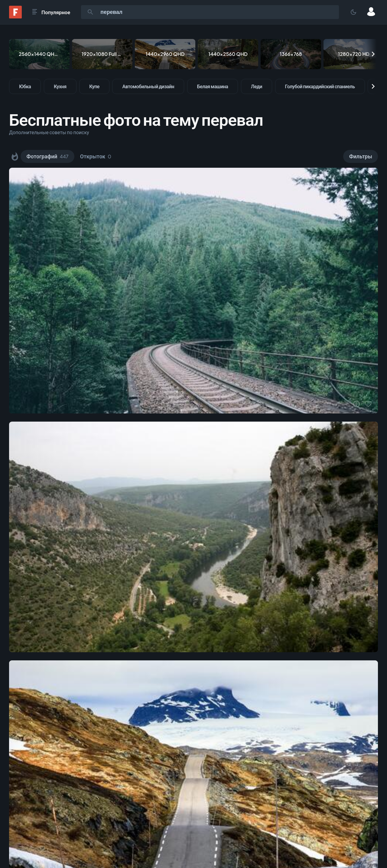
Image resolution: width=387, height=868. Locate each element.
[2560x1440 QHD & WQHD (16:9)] (39, 54)
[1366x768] (291, 54)
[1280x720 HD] (354, 54)
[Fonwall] (15, 16)
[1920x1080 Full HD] (102, 54)
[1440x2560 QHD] (228, 54)
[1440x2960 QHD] (165, 54)
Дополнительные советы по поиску (49, 132)
